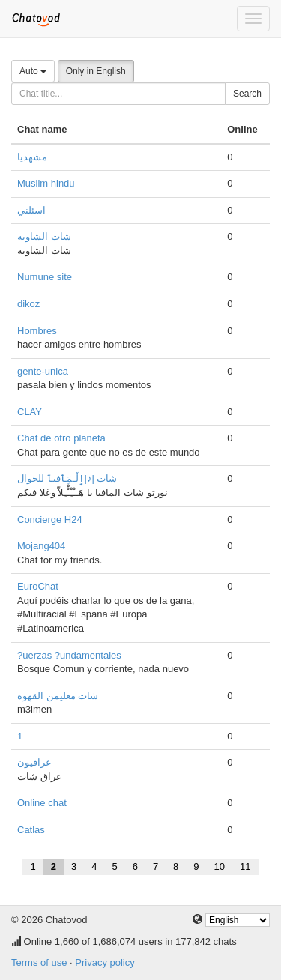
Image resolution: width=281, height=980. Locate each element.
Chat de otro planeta (61, 438)
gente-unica (43, 371)
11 (245, 866)
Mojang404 (41, 546)
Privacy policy (105, 962)
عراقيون (34, 762)
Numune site (45, 277)
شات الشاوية (44, 236)
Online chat (42, 803)
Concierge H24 (50, 520)
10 (220, 866)
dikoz (28, 304)
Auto (33, 71)
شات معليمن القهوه (58, 696)
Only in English (96, 71)
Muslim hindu (46, 183)
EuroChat (38, 586)
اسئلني (31, 210)
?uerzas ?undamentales (69, 655)
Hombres (37, 331)
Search (247, 94)
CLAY (30, 412)
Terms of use (39, 962)
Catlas (31, 830)
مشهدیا (32, 157)
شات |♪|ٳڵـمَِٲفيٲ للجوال (67, 478)
